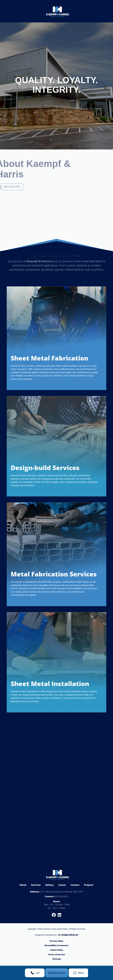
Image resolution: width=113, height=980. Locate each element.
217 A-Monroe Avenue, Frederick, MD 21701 (62, 892)
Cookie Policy (57, 950)
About (23, 885)
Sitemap (57, 959)
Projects (89, 885)
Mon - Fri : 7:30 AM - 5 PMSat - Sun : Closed (57, 906)
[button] (78, 973)
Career (62, 885)
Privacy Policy (56, 941)
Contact (75, 885)
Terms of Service (56, 954)
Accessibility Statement (56, 945)
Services (36, 885)
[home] (57, 11)
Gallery (49, 885)
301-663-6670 (62, 896)
